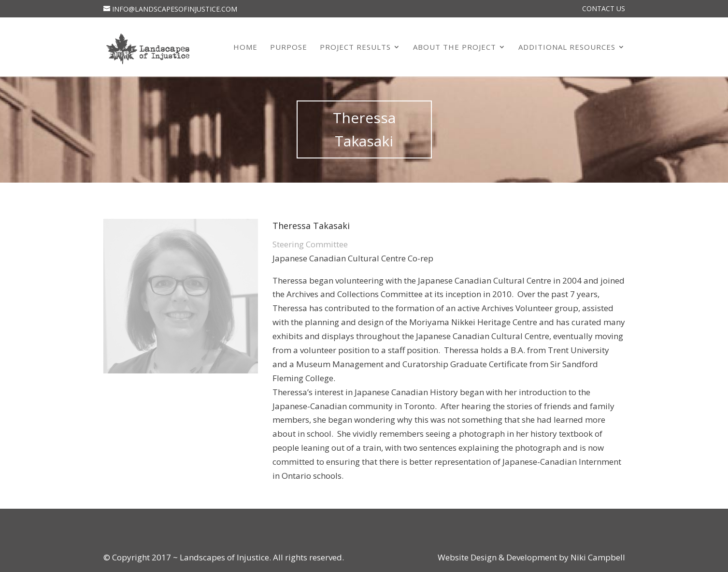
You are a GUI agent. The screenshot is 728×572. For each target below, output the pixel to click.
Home (245, 48)
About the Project (455, 48)
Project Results (355, 48)
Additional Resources (567, 48)
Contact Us (604, 9)
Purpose (289, 48)
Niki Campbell (597, 557)
